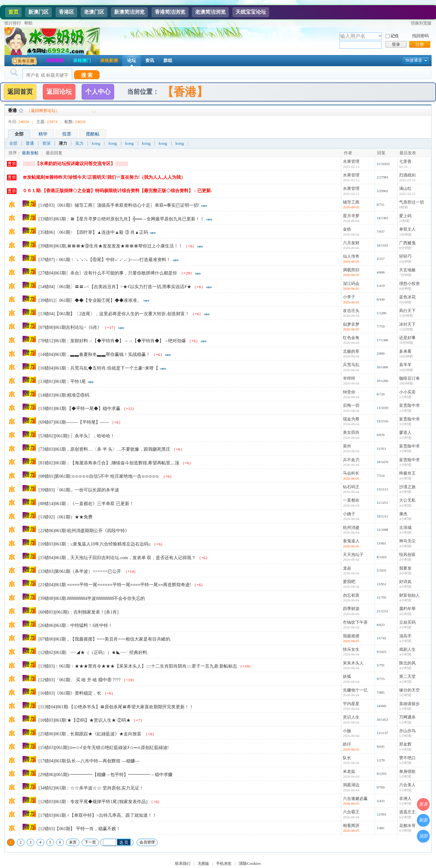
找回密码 (420, 36)
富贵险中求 (409, 405)
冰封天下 (407, 324)
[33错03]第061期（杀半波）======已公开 (80, 571)
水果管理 (351, 161)
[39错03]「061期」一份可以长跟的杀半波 (79, 490)
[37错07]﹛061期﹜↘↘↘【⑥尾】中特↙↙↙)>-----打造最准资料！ (105, 260)
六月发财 (351, 243)
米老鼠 (349, 771)
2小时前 (405, 397)
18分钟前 (406, 343)
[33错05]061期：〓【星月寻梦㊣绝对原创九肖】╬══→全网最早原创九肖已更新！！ (121, 219)
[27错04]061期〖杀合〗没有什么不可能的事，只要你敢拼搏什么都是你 (108, 273)
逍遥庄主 (407, 812)
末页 (73, 842)
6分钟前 (405, 248)
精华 (43, 134)
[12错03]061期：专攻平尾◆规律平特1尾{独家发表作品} (93, 802)
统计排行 (13, 23)
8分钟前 (405, 288)
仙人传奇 (351, 256)
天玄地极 (407, 270)
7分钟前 (405, 275)
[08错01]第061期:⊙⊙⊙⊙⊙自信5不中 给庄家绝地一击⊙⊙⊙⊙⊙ (99, 476)
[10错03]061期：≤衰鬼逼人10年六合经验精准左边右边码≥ (95, 544)
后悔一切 (351, 405)
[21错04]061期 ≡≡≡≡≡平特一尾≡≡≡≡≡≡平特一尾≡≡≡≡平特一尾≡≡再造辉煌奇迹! (115, 585)
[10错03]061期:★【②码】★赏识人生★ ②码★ (85, 720)
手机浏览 (224, 864)
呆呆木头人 (353, 663)
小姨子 (349, 514)
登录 (396, 44)
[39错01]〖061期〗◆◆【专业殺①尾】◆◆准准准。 (90, 300)
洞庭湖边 (351, 785)
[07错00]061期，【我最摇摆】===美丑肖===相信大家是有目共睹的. (105, 639)
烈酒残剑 (407, 175)
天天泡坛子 (353, 555)
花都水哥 (407, 826)
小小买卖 (407, 392)
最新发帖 (30, 153)
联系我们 (183, 864)
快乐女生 (351, 649)
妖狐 (347, 676)
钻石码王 (351, 487)
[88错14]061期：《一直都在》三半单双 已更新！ (86, 504)
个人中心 (98, 92)
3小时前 (405, 424)
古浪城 (405, 528)
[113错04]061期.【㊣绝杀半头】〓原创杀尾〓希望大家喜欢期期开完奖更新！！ (116, 707)
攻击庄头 (351, 311)
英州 (347, 446)
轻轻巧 (405, 256)
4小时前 (405, 478)
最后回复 (54, 153)
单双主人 (407, 229)
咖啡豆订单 (409, 378)
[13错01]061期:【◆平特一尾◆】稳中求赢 (79, 409)
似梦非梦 (351, 324)
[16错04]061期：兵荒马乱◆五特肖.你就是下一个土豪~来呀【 (98, 368)
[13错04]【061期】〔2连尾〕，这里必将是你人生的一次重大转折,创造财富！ (114, 314)
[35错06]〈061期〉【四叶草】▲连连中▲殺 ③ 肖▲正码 (93, 232)
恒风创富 (407, 555)
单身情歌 (407, 771)
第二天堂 (407, 676)
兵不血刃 (351, 460)
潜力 (63, 143)
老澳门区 (94, 12)
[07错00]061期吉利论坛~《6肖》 (70, 327)
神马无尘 (407, 541)
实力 (79, 143)
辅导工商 (351, 202)
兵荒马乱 (351, 365)
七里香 (405, 161)
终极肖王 (407, 473)
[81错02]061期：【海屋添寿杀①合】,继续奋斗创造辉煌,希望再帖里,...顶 (109, 463)
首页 (13, 12)
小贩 (347, 731)
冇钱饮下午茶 (355, 622)
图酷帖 (93, 134)
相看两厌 (351, 826)
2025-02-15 (407, 180)
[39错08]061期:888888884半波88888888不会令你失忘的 (92, 598)
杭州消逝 (351, 528)
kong (96, 143)
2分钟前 (405, 234)
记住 (395, 36)
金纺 (347, 229)
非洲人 (405, 799)
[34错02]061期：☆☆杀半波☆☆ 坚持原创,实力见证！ (92, 788)
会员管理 (147, 842)
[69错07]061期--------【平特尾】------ (74, 422)
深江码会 (351, 284)
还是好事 (407, 338)
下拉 (380, 36)
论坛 (132, 61)
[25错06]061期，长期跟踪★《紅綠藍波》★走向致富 (91, 734)
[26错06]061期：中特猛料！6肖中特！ (75, 625)
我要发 (405, 568)
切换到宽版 (421, 23)
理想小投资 (409, 284)
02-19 (403, 167)
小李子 (349, 297)
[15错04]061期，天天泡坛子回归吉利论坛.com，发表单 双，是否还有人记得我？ (117, 558)
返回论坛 (59, 92)
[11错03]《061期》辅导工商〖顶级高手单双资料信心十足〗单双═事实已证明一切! (119, 205)
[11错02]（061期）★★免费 (65, 517)
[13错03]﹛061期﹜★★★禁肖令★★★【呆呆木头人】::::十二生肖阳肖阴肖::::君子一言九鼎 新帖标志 (138, 666)
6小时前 (405, 817)
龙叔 (347, 568)
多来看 (405, 351)
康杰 (403, 514)
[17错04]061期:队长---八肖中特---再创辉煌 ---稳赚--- (89, 761)
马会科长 (351, 473)
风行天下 (407, 311)
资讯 (150, 61)
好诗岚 (405, 582)
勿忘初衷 (351, 595)
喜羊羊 (405, 365)
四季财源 (351, 609)
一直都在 (351, 500)
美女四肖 (351, 432)
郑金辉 (405, 744)
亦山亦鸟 (407, 731)
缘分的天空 (409, 690)
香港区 (66, 12)
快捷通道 (414, 60)
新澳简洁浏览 (129, 12)
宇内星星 (351, 704)
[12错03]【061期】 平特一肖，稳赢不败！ (79, 829)
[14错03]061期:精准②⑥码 (64, 395)
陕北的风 (407, 663)
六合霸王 (351, 812)
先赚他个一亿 (355, 690)
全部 (19, 134)
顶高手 (405, 636)
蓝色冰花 (407, 297)
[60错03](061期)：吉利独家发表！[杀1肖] (78, 612)
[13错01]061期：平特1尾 (62, 382)
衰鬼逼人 (351, 541)
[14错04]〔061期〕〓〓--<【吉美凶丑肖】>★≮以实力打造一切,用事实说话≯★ (115, 287)
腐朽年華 (407, 609)
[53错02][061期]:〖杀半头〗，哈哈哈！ (77, 436)
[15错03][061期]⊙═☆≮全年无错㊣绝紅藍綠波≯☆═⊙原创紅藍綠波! (104, 748)
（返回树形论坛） (43, 111)
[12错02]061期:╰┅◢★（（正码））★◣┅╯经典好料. (93, 653)
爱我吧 (349, 582)
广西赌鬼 (407, 243)
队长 (347, 758)
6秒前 (404, 207)
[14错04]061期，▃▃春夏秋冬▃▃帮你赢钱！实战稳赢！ (94, 354)
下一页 (90, 842)
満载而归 (351, 270)
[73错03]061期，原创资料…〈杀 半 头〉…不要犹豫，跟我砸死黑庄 (104, 449)
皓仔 (347, 744)
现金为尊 (351, 419)
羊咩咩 (349, 378)
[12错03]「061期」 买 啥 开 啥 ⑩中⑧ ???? (79, 680)
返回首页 (20, 92)
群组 (168, 61)
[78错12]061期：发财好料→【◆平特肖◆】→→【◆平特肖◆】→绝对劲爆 (112, 341)
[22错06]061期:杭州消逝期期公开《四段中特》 (84, 531)
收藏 (21, 110)
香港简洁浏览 (170, 12)
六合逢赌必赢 (355, 799)
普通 (30, 143)
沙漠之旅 (407, 487)
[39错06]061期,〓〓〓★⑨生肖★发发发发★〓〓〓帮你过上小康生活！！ (111, 246)
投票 (67, 134)
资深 (46, 143)
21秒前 (404, 221)
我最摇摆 (351, 636)
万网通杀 (407, 717)
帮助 (28, 23)
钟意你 (349, 392)
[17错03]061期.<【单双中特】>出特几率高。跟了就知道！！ (98, 815)
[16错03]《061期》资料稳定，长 (70, 693)
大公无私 (407, 500)
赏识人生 (351, 717)
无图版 (203, 864)
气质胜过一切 (412, 202)
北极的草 (351, 351)
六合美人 (407, 785)
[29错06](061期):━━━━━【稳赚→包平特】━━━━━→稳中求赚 (106, 775)
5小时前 (405, 695)
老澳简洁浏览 (210, 12)
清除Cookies (250, 863)
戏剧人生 (407, 649)
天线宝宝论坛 (251, 12)
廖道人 (405, 432)
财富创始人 (409, 595)
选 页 (124, 842)
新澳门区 (38, 12)
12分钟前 (406, 316)
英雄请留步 (409, 704)
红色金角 (351, 338)
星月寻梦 (351, 216)
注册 (420, 44)
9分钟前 (405, 302)
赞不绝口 (407, 758)
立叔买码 (407, 622)
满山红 (405, 188)
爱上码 (405, 216)
